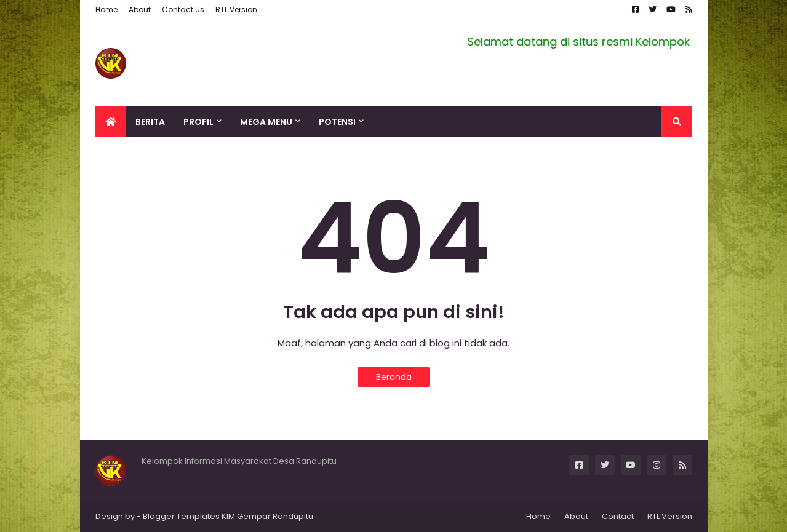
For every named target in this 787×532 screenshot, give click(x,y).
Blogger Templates (181, 516)
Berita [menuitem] (150, 122)
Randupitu (292, 516)
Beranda (394, 377)
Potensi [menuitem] (337, 122)
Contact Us (183, 10)
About (140, 10)
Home (106, 10)
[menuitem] (111, 122)
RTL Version (236, 10)
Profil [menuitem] (198, 122)
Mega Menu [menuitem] (266, 122)
